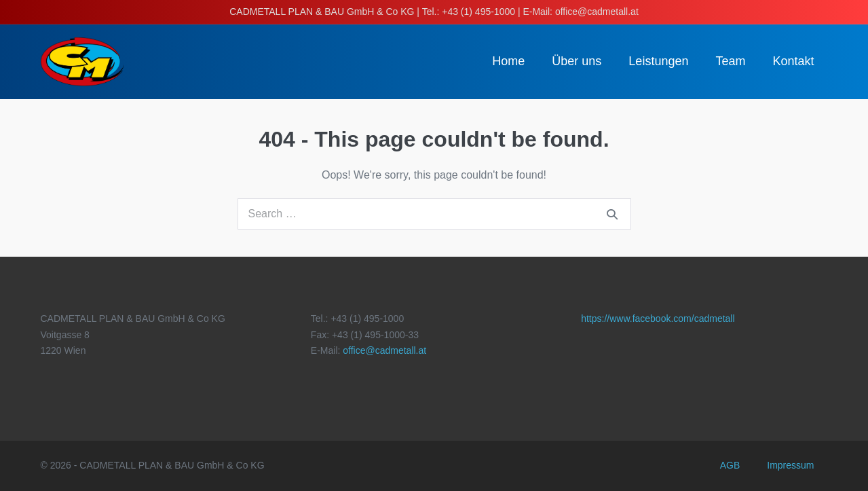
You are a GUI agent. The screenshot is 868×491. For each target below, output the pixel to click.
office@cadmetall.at (384, 350)
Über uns (577, 61)
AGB (730, 465)
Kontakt (793, 61)
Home (508, 61)
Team (730, 61)
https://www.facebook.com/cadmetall (658, 319)
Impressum (790, 465)
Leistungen (658, 61)
